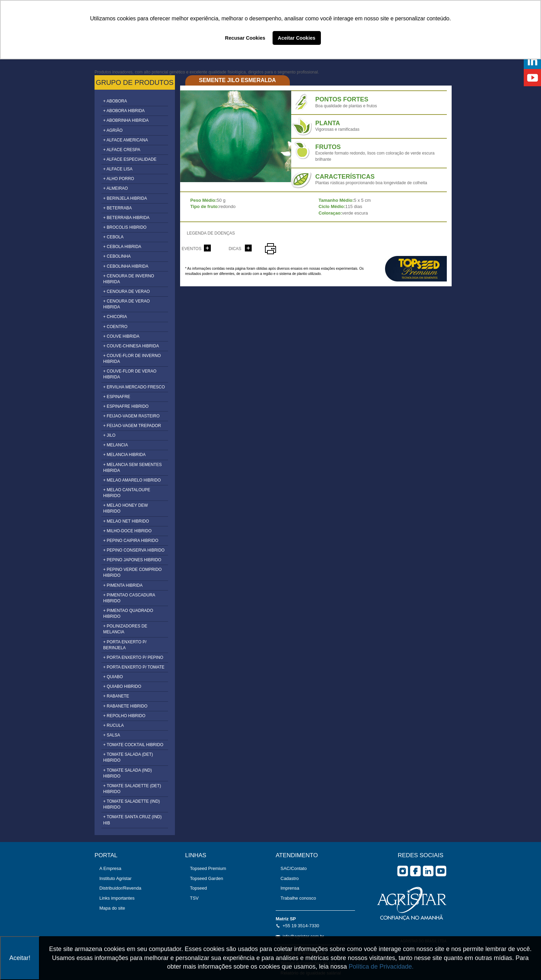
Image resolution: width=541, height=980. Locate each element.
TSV (194, 898)
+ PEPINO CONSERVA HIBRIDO (134, 550)
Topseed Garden (207, 878)
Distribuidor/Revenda (120, 888)
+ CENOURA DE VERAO (126, 291)
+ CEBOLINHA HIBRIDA (126, 266)
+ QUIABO (113, 677)
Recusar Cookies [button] (245, 38)
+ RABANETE (116, 696)
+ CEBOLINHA (117, 256)
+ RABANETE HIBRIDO (125, 706)
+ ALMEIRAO (116, 188)
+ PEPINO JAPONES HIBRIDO (132, 560)
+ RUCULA (114, 725)
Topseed (199, 888)
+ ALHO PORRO (119, 179)
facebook (415, 871)
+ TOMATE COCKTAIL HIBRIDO (133, 745)
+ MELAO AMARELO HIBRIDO (132, 480)
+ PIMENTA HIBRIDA (123, 585)
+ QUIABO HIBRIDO (122, 686)
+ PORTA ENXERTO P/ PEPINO (133, 657)
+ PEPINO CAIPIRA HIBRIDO (131, 541)
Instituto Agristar (115, 878)
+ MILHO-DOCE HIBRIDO (127, 531)
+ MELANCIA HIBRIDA (124, 455)
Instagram (403, 871)
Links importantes (117, 898)
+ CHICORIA (115, 317)
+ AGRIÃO (113, 130)
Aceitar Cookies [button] (297, 38)
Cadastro (290, 878)
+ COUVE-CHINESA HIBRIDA (131, 346)
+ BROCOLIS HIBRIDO (125, 227)
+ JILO (109, 435)
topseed (416, 269)
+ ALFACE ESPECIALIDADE (130, 159)
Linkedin (428, 871)
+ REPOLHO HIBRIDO (124, 716)
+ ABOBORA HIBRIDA (124, 111)
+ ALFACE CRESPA (122, 150)
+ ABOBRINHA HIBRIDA (126, 120)
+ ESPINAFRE (117, 397)
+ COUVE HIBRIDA (121, 336)
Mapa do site (112, 908)
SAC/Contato (294, 868)
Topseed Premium (208, 868)
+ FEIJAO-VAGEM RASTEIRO (131, 416)
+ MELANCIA (116, 445)
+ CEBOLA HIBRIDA (122, 247)
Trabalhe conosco (298, 898)
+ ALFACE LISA (118, 169)
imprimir (270, 249)
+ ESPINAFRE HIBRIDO (126, 406)
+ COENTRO (115, 327)
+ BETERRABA (117, 208)
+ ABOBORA (115, 101)
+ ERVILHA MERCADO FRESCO (134, 387)
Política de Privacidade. (381, 967)
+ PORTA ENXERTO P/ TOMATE (134, 667)
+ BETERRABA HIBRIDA (126, 218)
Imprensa (290, 888)
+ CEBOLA (113, 237)
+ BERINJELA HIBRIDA (125, 198)
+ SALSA (112, 735)
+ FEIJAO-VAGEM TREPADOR (132, 426)
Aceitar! (20, 958)
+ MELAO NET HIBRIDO (126, 521)
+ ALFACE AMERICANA (126, 140)
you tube (441, 871)
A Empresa (110, 868)
